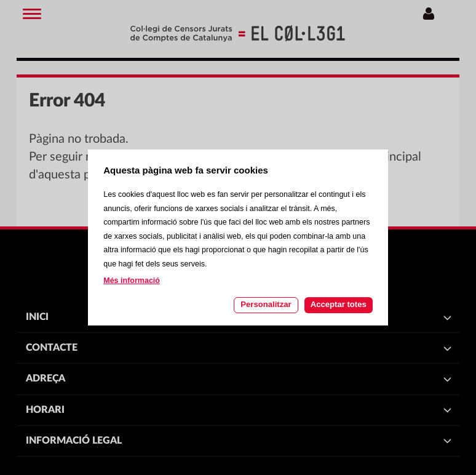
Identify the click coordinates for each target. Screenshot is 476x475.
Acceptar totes (339, 304)
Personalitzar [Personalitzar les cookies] (266, 304)
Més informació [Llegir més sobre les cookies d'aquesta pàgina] (132, 281)
